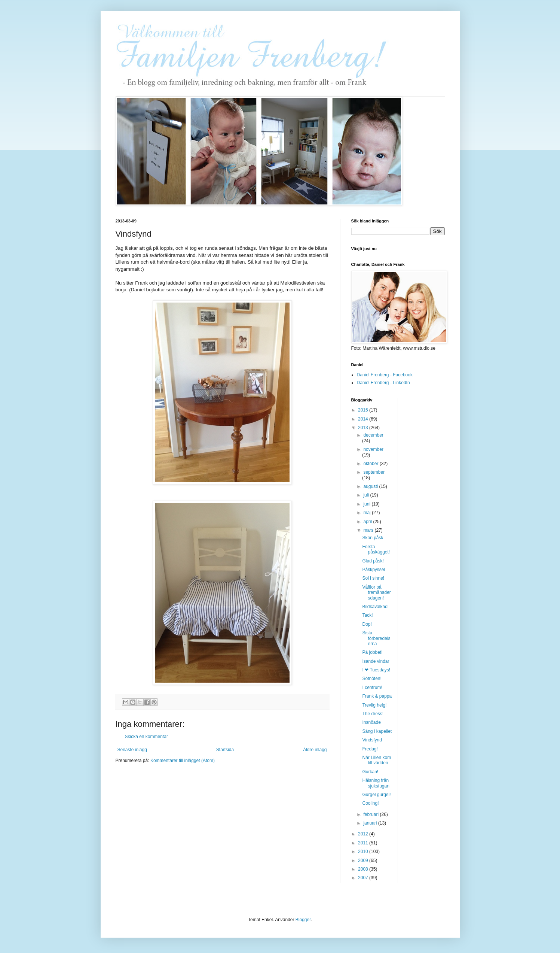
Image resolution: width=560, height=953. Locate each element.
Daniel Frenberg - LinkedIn (383, 383)
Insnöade (371, 722)
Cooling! (370, 803)
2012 (364, 834)
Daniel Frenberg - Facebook (385, 375)
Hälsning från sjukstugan (376, 783)
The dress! (373, 714)
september (374, 472)
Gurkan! (370, 772)
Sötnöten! (372, 679)
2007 (364, 878)
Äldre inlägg (315, 750)
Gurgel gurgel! (376, 795)
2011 (364, 843)
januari (371, 823)
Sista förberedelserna (376, 638)
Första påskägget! (376, 549)
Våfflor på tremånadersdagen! (376, 593)
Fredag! (370, 749)
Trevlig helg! (374, 705)
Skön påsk (373, 538)
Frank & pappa (377, 696)
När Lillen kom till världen (377, 760)
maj (368, 513)
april (368, 522)
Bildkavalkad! (375, 607)
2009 (364, 861)
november (373, 449)
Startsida (225, 750)
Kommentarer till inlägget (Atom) (183, 761)
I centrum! (372, 688)
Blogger (303, 920)
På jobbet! (372, 652)
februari (371, 814)
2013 (364, 428)
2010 (364, 852)
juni (367, 504)
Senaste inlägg (132, 750)
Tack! (367, 615)
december (373, 435)
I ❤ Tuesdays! (376, 670)
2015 (364, 410)
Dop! (367, 624)
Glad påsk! (373, 561)
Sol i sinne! (373, 578)
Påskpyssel (374, 570)
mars (369, 530)
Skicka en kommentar (146, 737)
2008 (364, 869)
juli (367, 495)
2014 (364, 419)
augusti (371, 486)
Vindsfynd (372, 740)
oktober (371, 464)
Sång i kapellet (377, 731)
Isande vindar (376, 661)
